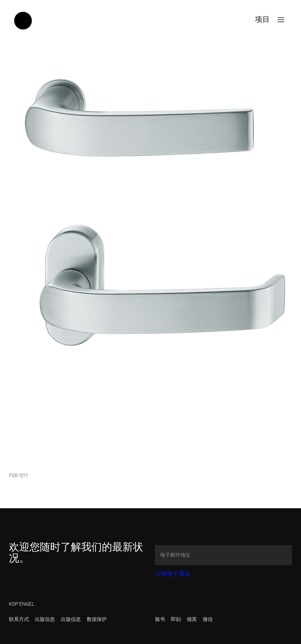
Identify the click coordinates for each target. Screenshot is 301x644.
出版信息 (45, 620)
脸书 (160, 620)
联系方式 (19, 620)
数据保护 (97, 620)
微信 (208, 620)
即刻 (176, 620)
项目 (271, 20)
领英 (192, 620)
